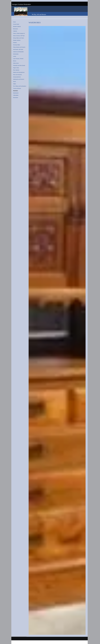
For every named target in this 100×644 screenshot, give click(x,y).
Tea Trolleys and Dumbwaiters (20, 86)
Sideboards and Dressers (19, 79)
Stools (14, 82)
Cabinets (15, 31)
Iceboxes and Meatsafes (18, 52)
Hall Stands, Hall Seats (18, 49)
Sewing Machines (17, 77)
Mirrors (15, 61)
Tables (15, 84)
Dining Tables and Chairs (19, 38)
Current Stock (16, 24)
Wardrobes (15, 91)
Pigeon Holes (16, 68)
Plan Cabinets (16, 70)
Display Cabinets (17, 40)
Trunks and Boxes (17, 88)
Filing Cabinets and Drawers (19, 47)
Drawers (15, 43)
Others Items (16, 63)
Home (14, 22)
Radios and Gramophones (19, 72)
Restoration (16, 98)
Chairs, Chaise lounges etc (19, 33)
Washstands (16, 93)
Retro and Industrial (17, 75)
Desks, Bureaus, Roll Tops (19, 36)
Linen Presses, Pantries (18, 59)
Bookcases (15, 29)
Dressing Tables (17, 45)
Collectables (16, 95)
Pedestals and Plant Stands (19, 65)
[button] (57, 330)
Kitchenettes (16, 54)
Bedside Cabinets (17, 27)
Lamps (15, 56)
